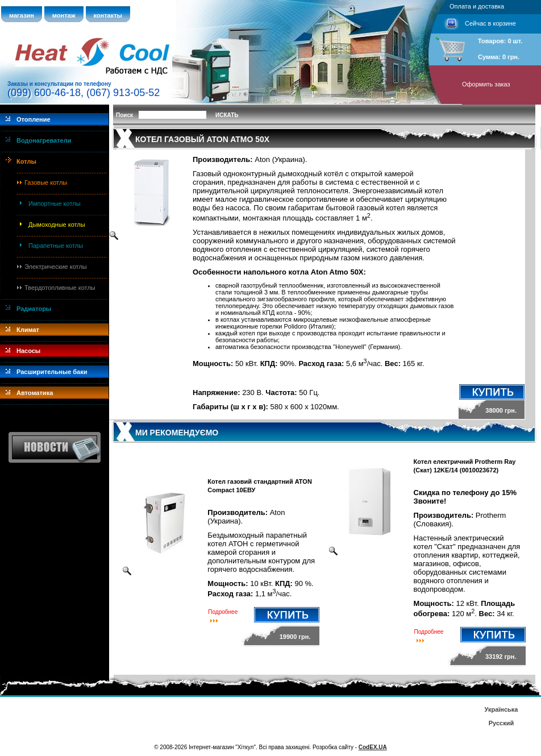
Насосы (28, 351)
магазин (22, 15)
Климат (28, 330)
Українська (501, 709)
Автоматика (35, 393)
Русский (501, 723)
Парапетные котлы (56, 246)
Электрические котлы (56, 267)
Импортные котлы (55, 203)
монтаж (64, 15)
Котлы (26, 161)
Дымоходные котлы (57, 225)
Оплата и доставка (477, 6)
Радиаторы (34, 309)
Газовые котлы (46, 182)
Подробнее (223, 612)
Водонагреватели (44, 140)
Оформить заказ (486, 84)
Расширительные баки (52, 372)
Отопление (34, 119)
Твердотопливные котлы (60, 288)
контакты (108, 15)
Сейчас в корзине (490, 23)
